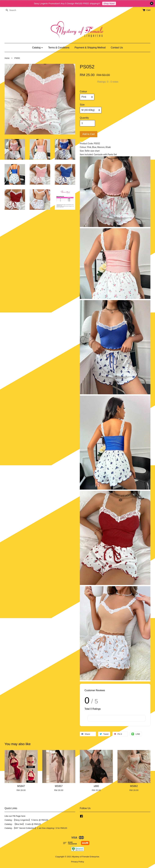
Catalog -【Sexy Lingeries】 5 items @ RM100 (26, 820)
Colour (83, 92)
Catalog (38, 48)
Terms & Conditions (59, 48)
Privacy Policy (78, 862)
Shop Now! (109, 3)
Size (82, 105)
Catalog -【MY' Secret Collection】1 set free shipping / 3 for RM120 (36, 828)
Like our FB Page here (15, 816)
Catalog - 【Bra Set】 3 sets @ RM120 (23, 824)
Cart (148, 10)
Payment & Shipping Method (90, 48)
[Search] (14, 10)
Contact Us (117, 48)
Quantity (84, 118)
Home (7, 58)
